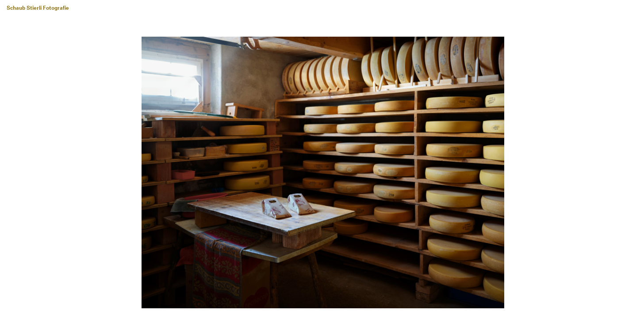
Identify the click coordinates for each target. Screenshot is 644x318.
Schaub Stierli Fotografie (38, 8)
